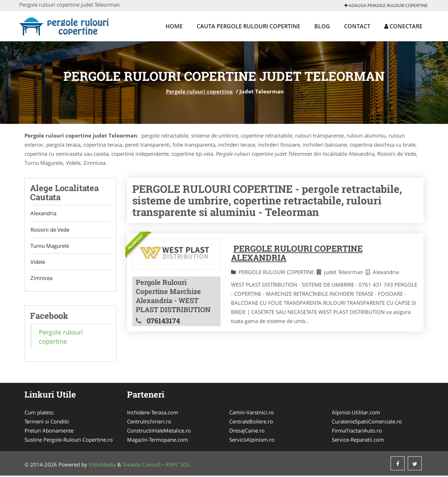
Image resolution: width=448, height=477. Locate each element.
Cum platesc (39, 414)
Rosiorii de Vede (50, 230)
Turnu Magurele (49, 246)
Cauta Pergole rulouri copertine (248, 26)
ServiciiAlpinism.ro (252, 441)
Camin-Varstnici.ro (251, 414)
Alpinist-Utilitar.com (356, 414)
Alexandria (43, 213)
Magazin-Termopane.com (157, 441)
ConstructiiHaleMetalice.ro (159, 432)
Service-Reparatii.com (358, 441)
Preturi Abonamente (49, 432)
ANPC (172, 466)
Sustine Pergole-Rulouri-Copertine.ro (69, 441)
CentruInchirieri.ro (149, 423)
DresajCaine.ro (247, 432)
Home (174, 26)
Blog (322, 26)
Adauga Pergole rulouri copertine (386, 5)
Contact (357, 26)
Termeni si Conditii (47, 423)
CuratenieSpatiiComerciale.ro (367, 423)
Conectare (403, 26)
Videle (37, 263)
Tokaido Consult (142, 466)
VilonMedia (102, 466)
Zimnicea (41, 279)
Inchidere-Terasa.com (153, 414)
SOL (185, 466)
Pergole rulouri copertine (199, 91)
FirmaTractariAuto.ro (357, 432)
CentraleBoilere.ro (251, 423)
